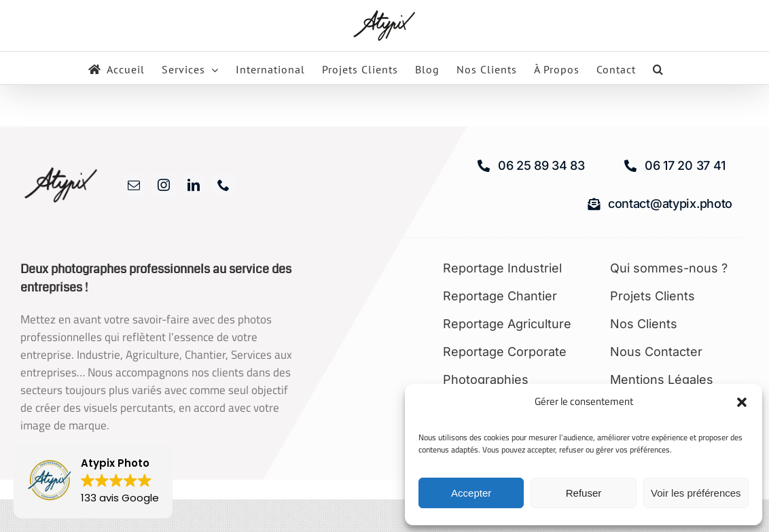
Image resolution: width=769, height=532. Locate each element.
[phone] (223, 185)
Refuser (584, 493)
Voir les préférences (696, 493)
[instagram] (164, 185)
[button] (742, 402)
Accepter (471, 493)
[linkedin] (194, 185)
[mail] (134, 185)
